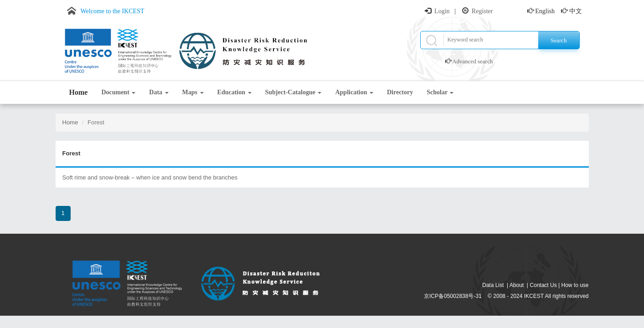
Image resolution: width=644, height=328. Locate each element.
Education (234, 92)
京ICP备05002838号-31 (453, 296)
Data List (493, 285)
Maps (193, 92)
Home (79, 92)
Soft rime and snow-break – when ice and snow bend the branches (150, 177)
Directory (400, 92)
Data (159, 92)
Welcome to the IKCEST (113, 11)
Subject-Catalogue (294, 92)
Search (559, 40)
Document (118, 92)
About (517, 285)
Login (442, 11)
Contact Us (543, 285)
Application (354, 92)
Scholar (440, 92)
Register (482, 11)
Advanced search (472, 61)
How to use (575, 285)
